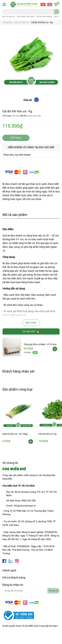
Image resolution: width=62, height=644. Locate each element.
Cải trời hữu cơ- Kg (47, 434)
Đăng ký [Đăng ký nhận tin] (53, 591)
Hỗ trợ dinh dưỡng (44, 17)
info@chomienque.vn (25, 506)
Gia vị (56, 17)
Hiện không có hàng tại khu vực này (31, 147)
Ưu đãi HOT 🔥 (31, 331)
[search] (57, 12)
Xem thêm (31, 323)
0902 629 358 (29, 501)
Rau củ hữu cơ (8, 17)
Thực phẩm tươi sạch (25, 17)
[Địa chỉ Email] (31, 591)
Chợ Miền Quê (31, 626)
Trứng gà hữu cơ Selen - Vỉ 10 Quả (40, 344)
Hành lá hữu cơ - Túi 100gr (15, 434)
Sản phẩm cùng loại (17, 389)
